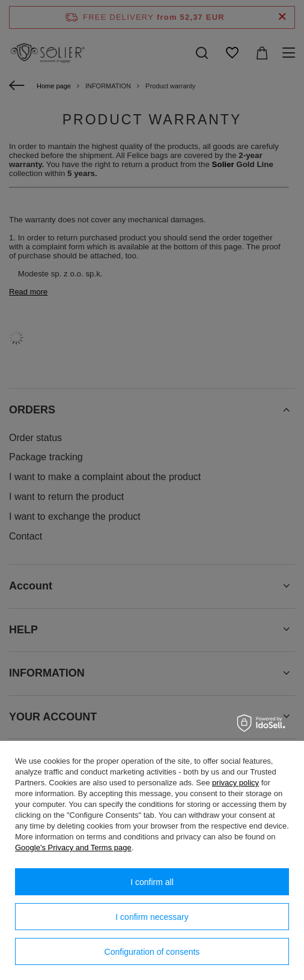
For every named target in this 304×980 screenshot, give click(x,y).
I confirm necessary (152, 917)
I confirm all (152, 882)
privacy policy (236, 783)
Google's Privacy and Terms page (73, 848)
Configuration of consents (152, 952)
